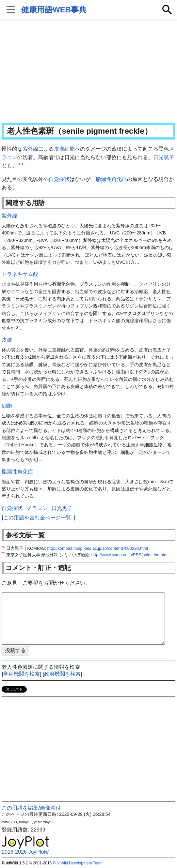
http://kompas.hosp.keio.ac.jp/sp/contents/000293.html (97, 548)
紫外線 (30, 149)
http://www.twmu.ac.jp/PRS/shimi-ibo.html (130, 555)
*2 (22, 164)
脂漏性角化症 (111, 179)
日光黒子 (164, 157)
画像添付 (50, 808)
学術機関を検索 (22, 674)
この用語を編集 (20, 808)
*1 (19, 164)
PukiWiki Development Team (78, 863)
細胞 (70, 149)
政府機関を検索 (62, 674)
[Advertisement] (89, 72)
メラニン (37, 508)
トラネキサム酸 (20, 274)
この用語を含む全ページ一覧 (37, 518)
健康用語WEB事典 (54, 10)
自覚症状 (59, 179)
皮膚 (59, 149)
